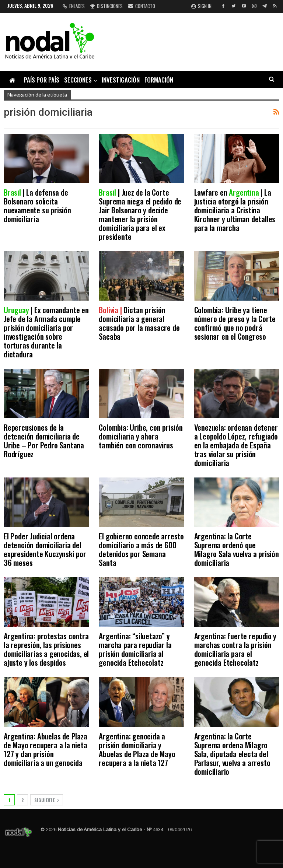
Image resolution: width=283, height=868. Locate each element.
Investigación (121, 80)
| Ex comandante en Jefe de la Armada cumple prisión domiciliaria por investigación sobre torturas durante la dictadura (46, 332)
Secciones (78, 80)
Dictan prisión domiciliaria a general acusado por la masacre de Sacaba (139, 323)
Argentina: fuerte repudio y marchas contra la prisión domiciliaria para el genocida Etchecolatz (235, 649)
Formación (159, 80)
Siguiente (47, 800)
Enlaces (74, 6)
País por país (42, 80)
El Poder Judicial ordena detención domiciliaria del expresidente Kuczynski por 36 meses (45, 549)
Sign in (201, 6)
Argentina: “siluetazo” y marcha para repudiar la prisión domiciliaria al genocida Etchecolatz (135, 649)
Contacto (142, 6)
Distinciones (106, 6)
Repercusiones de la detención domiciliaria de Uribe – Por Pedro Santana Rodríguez (44, 440)
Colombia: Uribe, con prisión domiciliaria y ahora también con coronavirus (141, 436)
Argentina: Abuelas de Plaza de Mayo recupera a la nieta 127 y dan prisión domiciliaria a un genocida (46, 749)
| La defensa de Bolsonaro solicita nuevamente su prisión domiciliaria (37, 205)
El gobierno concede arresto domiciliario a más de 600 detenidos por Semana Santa (141, 549)
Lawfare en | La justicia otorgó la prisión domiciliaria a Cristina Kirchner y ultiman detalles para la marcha (235, 210)
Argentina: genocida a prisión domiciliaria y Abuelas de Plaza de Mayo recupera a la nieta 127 (137, 749)
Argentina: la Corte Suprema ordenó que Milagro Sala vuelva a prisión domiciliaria (237, 549)
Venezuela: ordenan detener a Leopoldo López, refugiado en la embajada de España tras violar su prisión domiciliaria (236, 445)
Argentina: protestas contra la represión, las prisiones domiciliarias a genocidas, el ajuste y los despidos (46, 649)
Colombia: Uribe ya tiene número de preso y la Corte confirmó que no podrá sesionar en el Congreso (235, 323)
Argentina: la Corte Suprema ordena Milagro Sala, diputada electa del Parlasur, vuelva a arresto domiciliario (232, 754)
